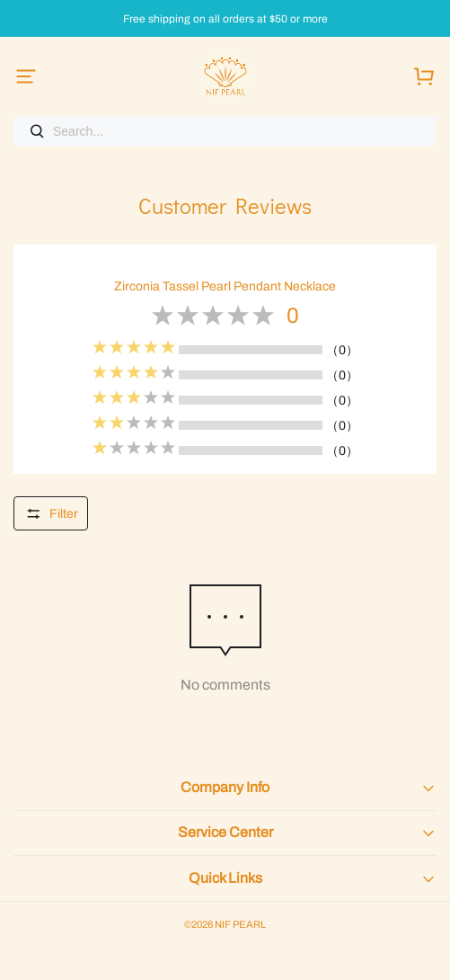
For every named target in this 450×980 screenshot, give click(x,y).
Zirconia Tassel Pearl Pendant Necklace (225, 286)
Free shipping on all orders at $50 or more (225, 19)
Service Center (225, 832)
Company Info (225, 787)
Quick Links (225, 878)
